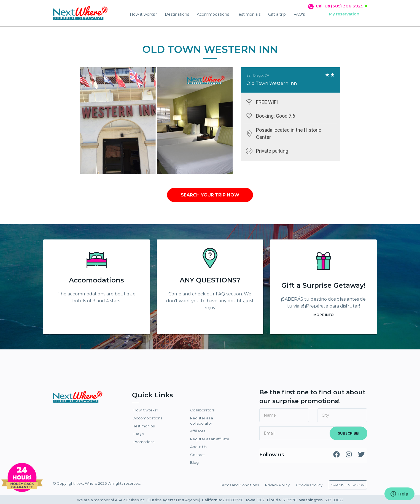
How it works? (143, 14)
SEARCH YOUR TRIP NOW (210, 195)
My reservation (344, 14)
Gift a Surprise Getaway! (323, 285)
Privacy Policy (277, 485)
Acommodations (213, 14)
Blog (194, 462)
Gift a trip (277, 14)
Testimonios (144, 426)
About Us (198, 447)
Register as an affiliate (210, 439)
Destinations (177, 14)
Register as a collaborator (202, 421)
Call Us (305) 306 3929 (340, 6)
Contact (197, 455)
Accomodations (96, 280)
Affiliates (198, 431)
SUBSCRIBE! (348, 433)
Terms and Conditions (239, 485)
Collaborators (202, 410)
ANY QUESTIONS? (210, 280)
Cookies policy (309, 485)
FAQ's (299, 14)
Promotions (144, 442)
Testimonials (249, 14)
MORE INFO (324, 315)
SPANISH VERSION (348, 485)
